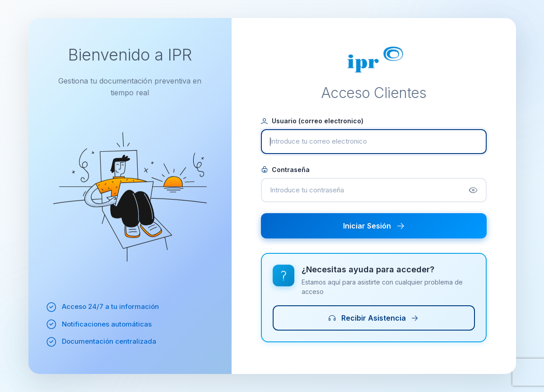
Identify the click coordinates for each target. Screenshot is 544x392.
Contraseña (285, 170)
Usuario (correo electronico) (312, 121)
